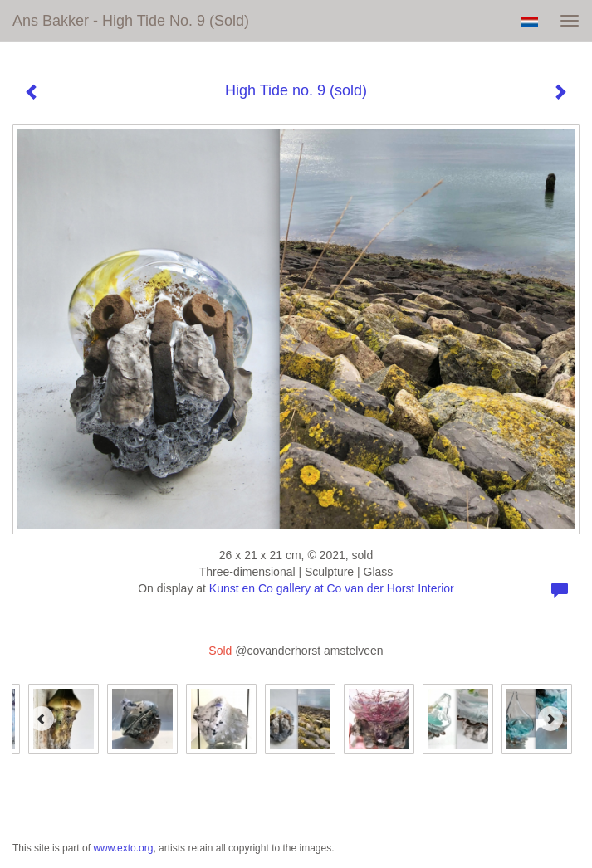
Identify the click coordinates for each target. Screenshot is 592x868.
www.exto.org (123, 848)
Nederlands (529, 22)
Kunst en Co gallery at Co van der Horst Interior (332, 588)
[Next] (550, 719)
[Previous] (42, 719)
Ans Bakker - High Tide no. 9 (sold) (131, 21)
